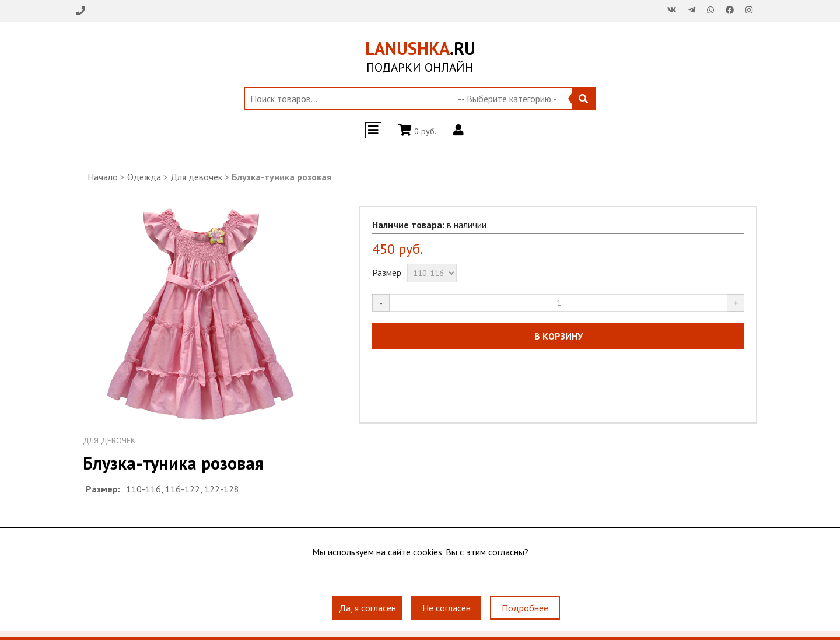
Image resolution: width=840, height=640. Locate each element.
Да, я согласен (367, 608)
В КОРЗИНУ (559, 336)
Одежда (144, 177)
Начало (103, 177)
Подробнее (525, 608)
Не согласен (447, 608)
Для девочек (196, 177)
